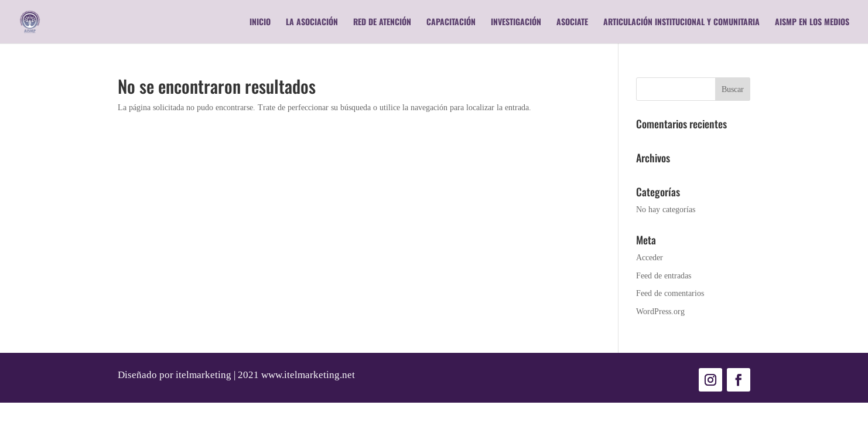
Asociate (572, 23)
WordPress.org (660, 311)
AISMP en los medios (812, 23)
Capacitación (451, 23)
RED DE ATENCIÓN (382, 23)
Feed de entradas (664, 275)
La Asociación (312, 23)
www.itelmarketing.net (308, 375)
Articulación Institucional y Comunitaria (681, 23)
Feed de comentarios (670, 293)
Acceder (650, 257)
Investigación (516, 23)
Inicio (260, 23)
